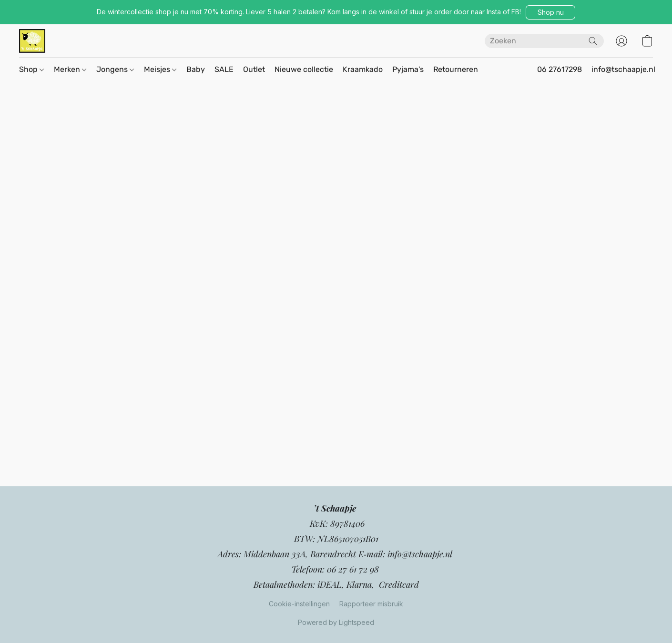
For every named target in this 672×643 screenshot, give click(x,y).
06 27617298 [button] (560, 69)
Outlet (254, 69)
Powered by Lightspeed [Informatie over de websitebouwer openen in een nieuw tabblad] (336, 622)
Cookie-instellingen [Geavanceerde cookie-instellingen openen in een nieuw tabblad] (299, 604)
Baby (196, 69)
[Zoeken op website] (593, 41)
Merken (70, 69)
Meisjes (160, 69)
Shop (31, 69)
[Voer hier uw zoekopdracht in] (544, 41)
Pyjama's (408, 69)
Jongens (115, 69)
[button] (550, 12)
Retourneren (456, 69)
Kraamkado (363, 69)
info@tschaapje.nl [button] (623, 69)
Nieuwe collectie (304, 69)
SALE (224, 69)
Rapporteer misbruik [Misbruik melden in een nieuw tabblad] (371, 604)
